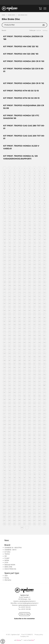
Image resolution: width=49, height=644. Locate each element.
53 (44, 186)
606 (20, 407)
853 (39, 503)
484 (39, 357)
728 (44, 453)
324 (5, 296)
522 (5, 375)
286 (39, 279)
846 (5, 503)
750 (20, 464)
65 (15, 193)
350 (44, 303)
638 (44, 417)
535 (24, 378)
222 (34, 254)
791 (44, 478)
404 (44, 325)
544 (24, 382)
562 (24, 389)
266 (29, 271)
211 (24, 250)
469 (10, 353)
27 (5, 179)
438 (34, 339)
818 (44, 488)
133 (39, 218)
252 (5, 268)
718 (39, 449)
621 (5, 414)
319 (24, 293)
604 (10, 407)
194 (29, 243)
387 (5, 321)
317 (15, 293)
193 (24, 243)
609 (34, 407)
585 (5, 400)
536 (29, 378)
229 (24, 257)
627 (34, 414)
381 (20, 318)
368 (44, 311)
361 (10, 311)
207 (5, 250)
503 (44, 364)
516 (20, 371)
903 (20, 524)
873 (5, 513)
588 (20, 400)
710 (44, 446)
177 (34, 236)
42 (34, 183)
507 (20, 367)
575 (44, 392)
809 (44, 485)
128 (15, 218)
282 (20, 279)
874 (10, 513)
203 (29, 247)
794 (15, 481)
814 (24, 488)
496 (10, 364)
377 (44, 314)
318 (20, 293)
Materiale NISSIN (10, 565)
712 (10, 449)
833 (29, 496)
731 (15, 456)
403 (39, 325)
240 (34, 261)
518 (29, 371)
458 (44, 346)
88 (39, 200)
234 (5, 261)
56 (15, 190)
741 (20, 460)
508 (24, 367)
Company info (24, 636)
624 (20, 414)
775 (10, 474)
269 (44, 271)
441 (5, 343)
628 (39, 414)
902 (15, 524)
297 (5, 286)
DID (6, 556)
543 (20, 382)
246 (20, 264)
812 (15, 488)
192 (20, 243)
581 (29, 396)
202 (24, 247)
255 (20, 268)
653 (29, 424)
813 (20, 488)
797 (29, 481)
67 (24, 193)
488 (15, 360)
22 (24, 175)
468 (5, 353)
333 (5, 300)
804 (20, 485)
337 (24, 300)
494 (44, 360)
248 (29, 264)
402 (34, 325)
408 (20, 328)
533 (15, 378)
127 (10, 218)
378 (5, 318)
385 (39, 318)
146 (15, 225)
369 (5, 314)
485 (44, 357)
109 (10, 211)
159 (34, 229)
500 (29, 364)
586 (10, 400)
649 (10, 424)
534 (20, 378)
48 (20, 186)
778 (24, 474)
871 (39, 510)
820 (10, 492)
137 (15, 222)
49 (24, 186)
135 (5, 222)
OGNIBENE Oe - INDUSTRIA (13, 548)
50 (29, 186)
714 (20, 449)
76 (24, 197)
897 (34, 520)
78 (34, 197)
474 (34, 353)
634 (24, 417)
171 (5, 236)
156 (20, 229)
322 (39, 293)
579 (20, 396)
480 (20, 357)
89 (44, 200)
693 (5, 442)
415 (10, 332)
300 (20, 286)
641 (15, 421)
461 (15, 350)
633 (20, 417)
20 (15, 175)
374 (29, 314)
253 (10, 268)
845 (44, 499)
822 (20, 492)
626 (29, 414)
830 (15, 496)
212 (29, 250)
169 (39, 232)
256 (24, 268)
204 (34, 247)
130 (24, 218)
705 (20, 446)
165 (20, 232)
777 (20, 474)
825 (34, 492)
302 (29, 286)
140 (29, 222)
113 (29, 211)
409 (24, 328)
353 (15, 307)
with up (18, 640)
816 (34, 488)
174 (20, 236)
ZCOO (6, 563)
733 (24, 456)
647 (44, 421)
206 (44, 247)
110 (15, 211)
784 (10, 478)
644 (29, 421)
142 (39, 222)
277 (39, 275)
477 (5, 357)
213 (34, 250)
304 (39, 286)
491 (29, 360)
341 (44, 300)
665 (44, 428)
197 (44, 243)
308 (15, 289)
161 (44, 229)
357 (34, 307)
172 (10, 236)
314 (44, 289)
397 (10, 325)
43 (39, 183)
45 (5, 186)
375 (34, 314)
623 (15, 414)
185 (29, 239)
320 (29, 293)
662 (29, 428)
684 (5, 439)
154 (10, 229)
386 (44, 318)
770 (29, 471)
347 (29, 303)
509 (29, 367)
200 (15, 247)
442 (10, 343)
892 (10, 520)
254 (15, 268)
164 (15, 232)
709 (39, 446)
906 (34, 524)
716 (29, 449)
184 (24, 239)
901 (10, 524)
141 (34, 222)
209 (15, 250)
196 (39, 243)
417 (20, 332)
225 (5, 257)
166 (24, 232)
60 (34, 190)
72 (5, 197)
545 (29, 382)
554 (29, 385)
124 (39, 215)
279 (5, 279)
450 (5, 346)
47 (15, 186)
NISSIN (7, 560)
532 (10, 378)
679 (24, 435)
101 (15, 207)
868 (24, 510)
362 (15, 311)
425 (15, 335)
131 (29, 218)
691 (39, 439)
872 (44, 510)
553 (24, 385)
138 (20, 222)
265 (24, 271)
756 (5, 467)
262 (10, 271)
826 (39, 492)
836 (44, 496)
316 (10, 293)
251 (44, 264)
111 (20, 211)
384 (34, 318)
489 (20, 360)
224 (44, 254)
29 (15, 179)
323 (44, 293)
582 (34, 396)
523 (10, 375)
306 (5, 289)
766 (10, 471)
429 (34, 335)
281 (15, 279)
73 (10, 197)
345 (20, 303)
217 (10, 254)
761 (29, 467)
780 (34, 474)
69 (34, 193)
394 (39, 321)
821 (15, 492)
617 (29, 410)
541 (10, 382)
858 (20, 506)
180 (5, 239)
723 (20, 453)
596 (15, 403)
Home (3, 15)
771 (34, 471)
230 (29, 257)
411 (34, 328)
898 (39, 520)
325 (10, 296)
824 (29, 492)
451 (10, 346)
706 (24, 446)
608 (29, 407)
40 (24, 183)
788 (29, 478)
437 (29, 339)
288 (5, 282)
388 (10, 321)
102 (20, 207)
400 (24, 325)
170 (44, 232)
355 (24, 307)
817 (39, 488)
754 (39, 464)
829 (10, 496)
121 (24, 215)
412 (39, 328)
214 (39, 250)
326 (15, 296)
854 (44, 503)
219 (20, 254)
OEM (6, 576)
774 (5, 474)
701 (44, 442)
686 (15, 439)
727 (39, 453)
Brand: (7, 545)
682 (39, 435)
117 (5, 215)
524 (15, 375)
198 (5, 247)
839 (15, 499)
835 (39, 496)
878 (29, 513)
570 (20, 392)
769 (24, 471)
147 (20, 225)
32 (29, 179)
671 (29, 432)
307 (10, 289)
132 (34, 218)
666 (5, 432)
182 (15, 239)
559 (10, 389)
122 (29, 215)
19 (10, 175)
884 (15, 517)
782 (44, 474)
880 (39, 513)
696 (20, 442)
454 (24, 346)
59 (29, 190)
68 (29, 193)
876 (20, 513)
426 (20, 335)
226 (10, 257)
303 (34, 286)
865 (10, 510)
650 (15, 424)
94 (24, 204)
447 (34, 343)
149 (29, 225)
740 (15, 460)
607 (24, 407)
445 (24, 343)
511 (39, 367)
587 (15, 400)
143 (44, 222)
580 (24, 396)
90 (5, 204)
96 (34, 204)
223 (39, 254)
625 (24, 414)
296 (44, 282)
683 (44, 435)
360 (5, 311)
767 (15, 471)
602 (44, 403)
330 (34, 296)
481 (24, 357)
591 (34, 400)
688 (24, 439)
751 (24, 464)
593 (44, 400)
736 (39, 456)
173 (15, 236)
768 (20, 471)
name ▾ (39, 30)
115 (39, 211)
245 (15, 264)
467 (44, 350)
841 (24, 499)
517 (24, 371)
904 (24, 524)
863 (44, 506)
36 (5, 183)
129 (20, 218)
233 (44, 257)
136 (10, 222)
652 (24, 424)
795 (20, 481)
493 (39, 360)
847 (10, 503)
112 (24, 211)
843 (34, 499)
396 (5, 325)
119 (15, 215)
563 (29, 389)
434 (15, 339)
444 (20, 343)
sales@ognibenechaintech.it (27, 601)
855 (5, 506)
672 (34, 432)
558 (5, 389)
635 (29, 417)
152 (44, 225)
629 (44, 414)
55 (10, 190)
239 (29, 261)
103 (24, 207)
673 (39, 432)
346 (24, 303)
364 (24, 311)
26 (44, 175)
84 (20, 200)
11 (15, 172)
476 (44, 353)
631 (10, 417)
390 (20, 321)
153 (5, 229)
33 (34, 179)
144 (5, 225)
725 (29, 453)
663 (34, 428)
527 (29, 375)
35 (44, 179)
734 (29, 456)
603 (5, 407)
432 (5, 339)
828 (5, 496)
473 (29, 353)
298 (10, 286)
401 (29, 325)
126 (5, 218)
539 (44, 378)
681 (34, 435)
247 (24, 264)
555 (34, 385)
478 (10, 357)
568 (10, 392)
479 (15, 357)
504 (5, 367)
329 (29, 296)
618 (34, 410)
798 (34, 481)
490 (24, 360)
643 (24, 421)
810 (5, 488)
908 (44, 524)
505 (10, 367)
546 (34, 382)
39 (20, 183)
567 (5, 392)
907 (39, 524)
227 (15, 257)
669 (20, 432)
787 (24, 478)
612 (5, 410)
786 (20, 478)
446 (29, 343)
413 (44, 328)
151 (39, 225)
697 (24, 442)
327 (20, 296)
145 (10, 225)
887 (29, 517)
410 (29, 328)
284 (29, 279)
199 (10, 247)
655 (39, 424)
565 (39, 389)
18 (5, 175)
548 (44, 382)
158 (29, 229)
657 (5, 428)
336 (20, 300)
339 (34, 300)
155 (15, 229)
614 (15, 410)
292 (24, 282)
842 (29, 499)
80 (44, 197)
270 (5, 275)
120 (20, 215)
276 (34, 275)
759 (20, 467)
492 (34, 360)
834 (34, 496)
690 (34, 439)
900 (5, 524)
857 (15, 506)
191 (15, 243)
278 (44, 275)
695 (15, 442)
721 (10, 453)
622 (10, 414)
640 (10, 421)
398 (15, 325)
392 (29, 321)
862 (39, 506)
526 (24, 375)
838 (10, 499)
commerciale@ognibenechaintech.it (28, 603)
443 (15, 343)
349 (39, 303)
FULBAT (7, 558)
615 (20, 410)
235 (10, 261)
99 (5, 207)
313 (39, 289)
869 (29, 510)
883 (10, 517)
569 (15, 392)
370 (10, 314)
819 (5, 492)
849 (20, 503)
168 (34, 232)
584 (44, 396)
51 (34, 186)
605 (15, 407)
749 (15, 464)
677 (15, 435)
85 (24, 200)
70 (39, 193)
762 (34, 467)
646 (39, 421)
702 (5, 446)
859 (24, 506)
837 (5, 499)
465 (34, 350)
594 (5, 403)
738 (5, 460)
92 (15, 204)
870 (34, 510)
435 (20, 339)
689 (29, 439)
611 (44, 407)
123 (34, 215)
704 (15, 446)
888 (34, 517)
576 (5, 396)
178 (39, 236)
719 (44, 449)
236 (15, 261)
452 (15, 346)
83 (15, 200)
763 (39, 467)
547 (39, 382)
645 (34, 421)
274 (24, 275)
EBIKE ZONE (8, 567)
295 (39, 282)
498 (20, 364)
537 (34, 378)
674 (44, 432)
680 (29, 435)
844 (39, 499)
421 (39, 332)
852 (34, 503)
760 (24, 467)
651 (20, 424)
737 (44, 456)
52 (39, 186)
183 (20, 239)
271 (10, 275)
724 (24, 453)
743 (29, 460)
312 (34, 289)
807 (34, 485)
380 (15, 318)
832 (24, 496)
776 (15, 474)
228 (20, 257)
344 (15, 303)
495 (5, 364)
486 (5, 360)
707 (29, 446)
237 (20, 261)
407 (15, 328)
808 (39, 485)
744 (34, 460)
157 (24, 229)
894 (20, 520)
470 (15, 353)
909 (22, 528)
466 (39, 350)
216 (5, 254)
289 (10, 282)
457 (39, 346)
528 (34, 375)
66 (20, 193)
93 (20, 204)
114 (34, 211)
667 (10, 432)
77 (29, 197)
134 (44, 218)
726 (34, 453)
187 (39, 239)
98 (44, 204)
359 (44, 307)
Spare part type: (12, 573)
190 (10, 243)
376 (39, 314)
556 (39, 385)
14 (29, 172)
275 (29, 275)
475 (39, 353)
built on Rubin (29, 640)
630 (5, 417)
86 (29, 200)
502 (39, 364)
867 (20, 510)
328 (24, 296)
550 (10, 385)
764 (44, 467)
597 (20, 403)
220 (24, 254)
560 (15, 389)
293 (29, 282)
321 (34, 293)
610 (39, 407)
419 (29, 332)
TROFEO (7, 554)
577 (10, 396)
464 (29, 350)
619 (39, 410)
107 (44, 207)
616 (24, 410)
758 (15, 467)
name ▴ (45, 30)
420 (34, 332)
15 (34, 172)
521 (44, 371)
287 (44, 279)
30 (20, 179)
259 (39, 268)
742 (24, 460)
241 (39, 261)
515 (15, 371)
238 (24, 261)
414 (5, 332)
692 (44, 439)
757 (10, 467)
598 (24, 403)
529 (39, 375)
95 (29, 204)
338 (29, 300)
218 (15, 254)
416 (15, 332)
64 (10, 193)
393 (34, 321)
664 (39, 428)
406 (10, 328)
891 (5, 520)
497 (15, 364)
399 (20, 325)
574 (39, 392)
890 (44, 517)
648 (5, 424)
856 (10, 506)
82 (10, 200)
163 (10, 232)
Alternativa (8, 580)
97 (39, 204)
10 (10, 172)
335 (15, 300)
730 (10, 456)
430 (39, 335)
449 (44, 343)
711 (5, 449)
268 (39, 271)
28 (10, 179)
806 (29, 485)
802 (10, 485)
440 (44, 339)
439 (39, 339)
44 (44, 183)
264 (20, 271)
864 (5, 510)
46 (10, 186)
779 (29, 474)
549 (5, 385)
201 (20, 247)
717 (34, 449)
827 (44, 492)
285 (34, 279)
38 (15, 183)
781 (39, 474)
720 (5, 453)
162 (5, 232)
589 (24, 400)
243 (5, 264)
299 (15, 286)
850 (24, 503)
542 (15, 382)
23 (29, 175)
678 (20, 435)
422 (44, 332)
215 (44, 250)
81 (5, 200)
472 (24, 353)
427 (24, 335)
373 (24, 314)
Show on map (24, 614)
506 (15, 367)
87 (34, 200)
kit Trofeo (7, 552)
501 (34, 364)
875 (15, 513)
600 (34, 403)
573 (34, 392)
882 (5, 517)
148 (24, 225)
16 (39, 172)
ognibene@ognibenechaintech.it (28, 605)
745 (39, 460)
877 (24, 513)
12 (20, 172)
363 (20, 311)
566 (44, 389)
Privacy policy (39, 635)
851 (29, 503)
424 (10, 335)
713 (15, 449)
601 (39, 403)
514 (10, 371)
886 (24, 517)
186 (34, 239)
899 (44, 520)
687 (20, 439)
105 (34, 207)
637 (39, 417)
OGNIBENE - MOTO (10, 550)
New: (7, 540)
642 (20, 421)
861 (34, 506)
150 (34, 225)
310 (24, 289)
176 (29, 236)
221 (29, 254)
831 (20, 496)
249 (34, 264)
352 (10, 307)
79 (39, 197)
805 (24, 485)
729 (5, 456)
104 (29, 207)
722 (15, 453)
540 (5, 382)
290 (15, 282)
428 (29, 335)
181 (10, 239)
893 (15, 520)
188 (44, 239)
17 (44, 172)
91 (10, 204)
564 (34, 389)
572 (29, 392)
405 (5, 328)
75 (20, 197)
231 (34, 257)
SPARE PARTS (12, 15)
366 (34, 311)
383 (29, 318)
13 (24, 172)
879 (34, 513)
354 (20, 307)
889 (39, 517)
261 (5, 271)
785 (15, 478)
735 (34, 456)
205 (39, 247)
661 (24, 428)
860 (29, 506)
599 (29, 403)
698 (29, 442)
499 (24, 364)
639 (5, 421)
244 (10, 264)
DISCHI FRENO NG (10, 569)
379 (10, 318)
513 (5, 371)
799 (39, 481)
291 (20, 282)
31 (24, 179)
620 (44, 410)
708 (34, 446)
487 (10, 360)
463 (24, 350)
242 (44, 261)
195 (34, 243)
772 (39, 471)
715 (24, 449)
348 (34, 303)
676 (10, 435)
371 (15, 314)
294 (34, 282)
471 (20, 353)
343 (10, 303)
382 (24, 318)
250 (39, 264)
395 (44, 321)
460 (10, 350)
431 (44, 335)
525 (20, 375)
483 (34, 357)
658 (10, 428)
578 (15, 396)
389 (15, 321)
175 (24, 236)
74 (15, 197)
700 (39, 442)
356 (29, 307)
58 (24, 190)
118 (10, 215)
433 (10, 339)
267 (34, 271)
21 (20, 175)
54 (5, 190)
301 (24, 286)
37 (10, 183)
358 (39, 307)
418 (24, 332)
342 (5, 303)
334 (10, 300)
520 (39, 371)
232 (39, 257)
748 (10, 464)
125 (44, 215)
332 (44, 296)
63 (5, 193)
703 (10, 446)
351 (5, 307)
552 (20, 385)
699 (34, 442)
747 (5, 464)
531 (5, 378)
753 (34, 464)
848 (15, 503)
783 (5, 478)
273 (20, 275)
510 (34, 367)
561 (20, 389)
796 (24, 481)
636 (34, 417)
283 (24, 279)
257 (29, 268)
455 (29, 346)
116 (44, 211)
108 (5, 211)
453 (20, 346)
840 (20, 499)
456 (34, 346)
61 (39, 190)
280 (10, 279)
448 (39, 343)
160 (39, 229)
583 (39, 396)
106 (39, 207)
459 (5, 350)
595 (10, 403)
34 (39, 179)
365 (29, 311)
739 (10, 460)
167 (29, 232)
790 (39, 478)
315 (5, 293)
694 (10, 442)
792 (5, 481)
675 (5, 435)
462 (20, 350)
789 (34, 478)
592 (39, 400)
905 (29, 524)
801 (5, 485)
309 (20, 289)
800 (44, 481)
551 (15, 385)
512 (44, 367)
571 (24, 392)
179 (44, 236)
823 (24, 492)
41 (29, 183)
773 (44, 471)
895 (24, 520)
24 (34, 175)
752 (29, 464)
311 (29, 289)
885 (20, 517)
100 (10, 207)
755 (44, 464)
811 (10, 488)
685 (10, 439)
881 (44, 513)
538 (39, 378)
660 (20, 428)
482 (29, 357)
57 (20, 190)
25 (39, 175)
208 (10, 250)
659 (15, 428)
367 (39, 311)
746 (44, 460)
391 (24, 321)
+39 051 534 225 (26, 607)
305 (44, 286)
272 (15, 275)
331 (39, 296)
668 (15, 432)
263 (15, 271)
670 (24, 432)
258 (34, 268)
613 (10, 410)
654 (34, 424)
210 (20, 250)
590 (29, 400)
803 (15, 485)
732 (20, 456)
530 (44, 375)
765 (5, 471)
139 (24, 222)
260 (44, 268)
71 (44, 193)
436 (24, 339)
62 (44, 190)
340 (39, 300)
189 (5, 243)
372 (20, 314)
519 (34, 371)
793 (10, 481)
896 (29, 520)
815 (29, 488)
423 (5, 335)
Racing (7, 578)
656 (44, 424)
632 (15, 417)
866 (15, 510)
